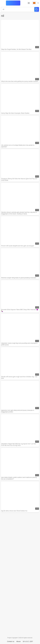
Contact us (11, 641)
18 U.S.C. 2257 (28, 641)
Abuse (18, 641)
